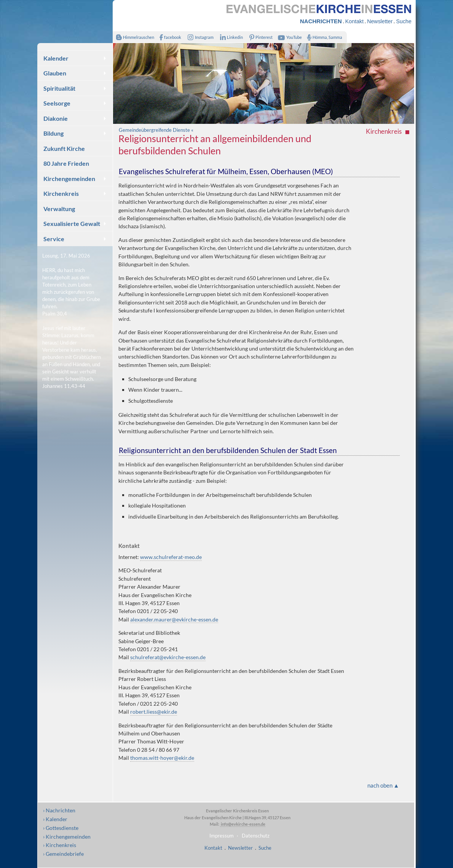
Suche (404, 21)
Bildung (53, 133)
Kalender (56, 58)
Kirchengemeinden (69, 179)
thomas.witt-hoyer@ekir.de (162, 758)
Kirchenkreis (61, 193)
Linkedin (230, 37)
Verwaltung (59, 209)
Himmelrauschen (133, 37)
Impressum (222, 836)
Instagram (199, 37)
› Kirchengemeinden (67, 837)
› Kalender (55, 819)
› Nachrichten (59, 810)
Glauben (55, 73)
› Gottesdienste (61, 828)
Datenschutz (256, 836)
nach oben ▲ (383, 785)
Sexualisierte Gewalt (72, 223)
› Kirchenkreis (60, 845)
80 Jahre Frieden (66, 163)
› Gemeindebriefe (63, 854)
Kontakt (354, 21)
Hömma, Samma (323, 37)
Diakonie (56, 118)
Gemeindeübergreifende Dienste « (156, 130)
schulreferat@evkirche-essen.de (168, 657)
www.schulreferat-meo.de (171, 557)
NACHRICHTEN (321, 21)
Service (54, 239)
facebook (169, 37)
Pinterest (260, 37)
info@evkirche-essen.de (243, 824)
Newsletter (380, 21)
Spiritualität (59, 88)
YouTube (289, 37)
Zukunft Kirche (64, 148)
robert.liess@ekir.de (154, 712)
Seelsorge (57, 103)
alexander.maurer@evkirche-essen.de (174, 619)
